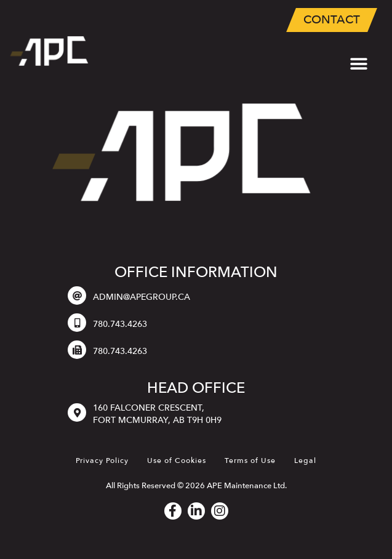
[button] (358, 64)
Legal (305, 460)
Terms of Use (250, 460)
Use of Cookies (177, 460)
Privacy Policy (102, 460)
